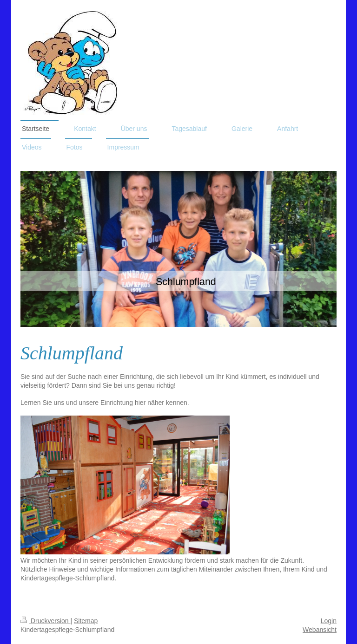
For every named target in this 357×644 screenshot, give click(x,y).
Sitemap (86, 621)
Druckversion (45, 621)
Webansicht (320, 630)
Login (329, 621)
